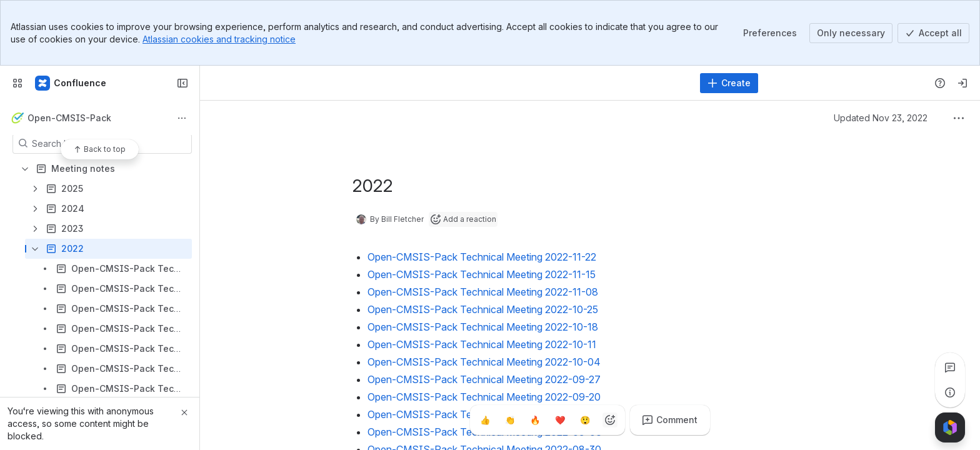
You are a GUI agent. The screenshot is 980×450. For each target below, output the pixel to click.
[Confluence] (71, 83)
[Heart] (560, 420)
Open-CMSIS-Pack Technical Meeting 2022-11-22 (482, 257)
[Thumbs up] (485, 420)
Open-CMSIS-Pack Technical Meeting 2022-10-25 (483, 309)
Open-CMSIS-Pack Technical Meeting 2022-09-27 (484, 379)
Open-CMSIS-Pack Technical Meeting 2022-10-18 (483, 327)
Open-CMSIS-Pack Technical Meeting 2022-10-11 (482, 344)
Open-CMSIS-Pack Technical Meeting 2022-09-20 (484, 397)
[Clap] (510, 420)
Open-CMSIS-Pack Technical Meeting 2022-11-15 (482, 274)
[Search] (451, 83)
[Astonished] (585, 420)
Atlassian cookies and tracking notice (219, 39)
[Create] (729, 83)
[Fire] (535, 420)
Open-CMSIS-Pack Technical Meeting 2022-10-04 (484, 362)
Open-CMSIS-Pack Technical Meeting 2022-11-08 (483, 292)
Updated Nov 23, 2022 (881, 118)
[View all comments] (950, 367)
